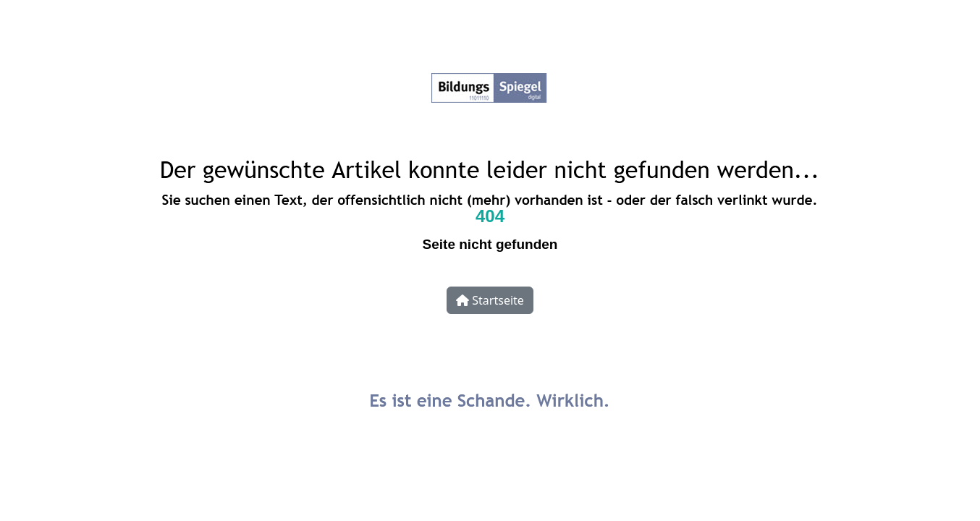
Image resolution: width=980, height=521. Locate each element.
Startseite (490, 300)
